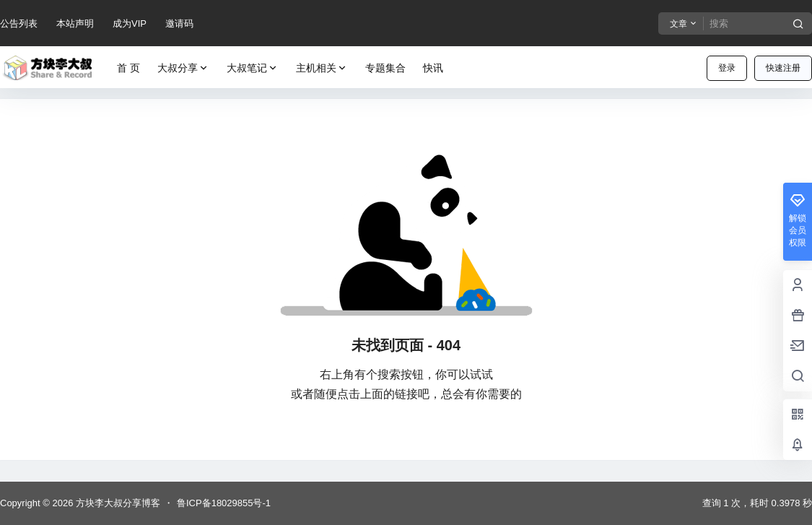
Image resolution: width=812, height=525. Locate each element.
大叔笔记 (253, 68)
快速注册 (783, 68)
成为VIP (130, 23)
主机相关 (322, 68)
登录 (727, 68)
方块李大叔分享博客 (117, 503)
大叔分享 (183, 68)
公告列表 (19, 23)
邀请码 (179, 23)
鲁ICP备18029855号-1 (224, 503)
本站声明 (75, 23)
